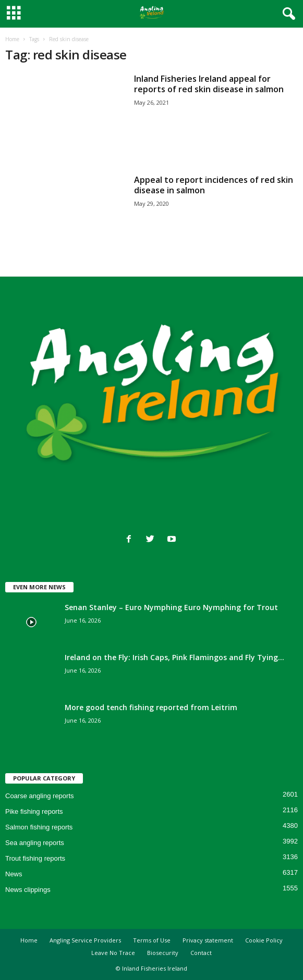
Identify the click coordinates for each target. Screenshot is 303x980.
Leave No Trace (113, 953)
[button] (287, 14)
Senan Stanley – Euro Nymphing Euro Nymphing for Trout (171, 607)
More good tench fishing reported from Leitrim (151, 707)
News (14, 874)
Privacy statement (208, 940)
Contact (201, 953)
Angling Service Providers (85, 940)
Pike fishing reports (34, 811)
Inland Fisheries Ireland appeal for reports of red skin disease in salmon (209, 84)
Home (12, 39)
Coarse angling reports (40, 796)
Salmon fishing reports (39, 827)
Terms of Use (152, 940)
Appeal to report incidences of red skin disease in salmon (214, 185)
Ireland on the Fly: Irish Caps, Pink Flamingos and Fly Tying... (174, 657)
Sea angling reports (35, 843)
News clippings (28, 890)
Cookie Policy (264, 940)
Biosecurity (163, 953)
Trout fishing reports (35, 858)
